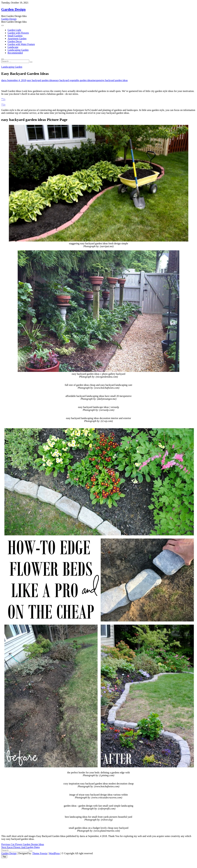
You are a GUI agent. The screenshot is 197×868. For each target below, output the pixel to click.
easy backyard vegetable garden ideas (73, 80)
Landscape (13, 47)
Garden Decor (15, 41)
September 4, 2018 (16, 80)
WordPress (54, 853)
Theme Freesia (40, 853)
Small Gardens (15, 36)
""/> (3, 99)
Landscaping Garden (18, 50)
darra (4, 80)
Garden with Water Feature (21, 44)
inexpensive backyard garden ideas (110, 80)
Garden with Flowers (18, 33)
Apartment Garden (17, 39)
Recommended (15, 53)
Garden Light (14, 30)
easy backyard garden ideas (40, 80)
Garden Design (13, 9)
